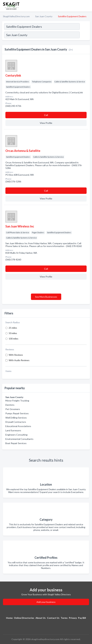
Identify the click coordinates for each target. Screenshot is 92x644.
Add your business (46, 602)
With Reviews (16, 355)
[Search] (85, 35)
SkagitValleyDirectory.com (16, 16)
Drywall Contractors (16, 422)
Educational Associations (18, 426)
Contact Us (53, 618)
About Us (41, 618)
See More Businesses (46, 297)
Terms (64, 618)
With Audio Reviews (19, 360)
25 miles (13, 328)
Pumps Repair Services (17, 413)
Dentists (10, 405)
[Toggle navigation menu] (88, 6)
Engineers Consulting (16, 435)
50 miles (13, 333)
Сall (46, 115)
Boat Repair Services (16, 443)
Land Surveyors (13, 430)
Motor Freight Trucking (17, 401)
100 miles (14, 339)
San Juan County (44, 16)
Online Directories (24, 618)
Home (9, 618)
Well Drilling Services (16, 418)
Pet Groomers (13, 409)
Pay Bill (82, 618)
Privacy (73, 618)
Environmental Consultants (19, 439)
